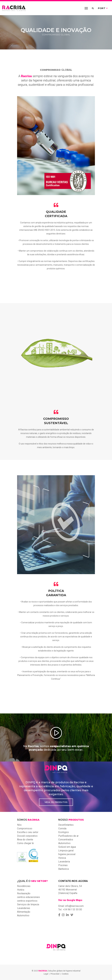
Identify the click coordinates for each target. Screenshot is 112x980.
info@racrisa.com (74, 906)
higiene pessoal (67, 854)
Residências (24, 886)
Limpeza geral (66, 851)
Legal (46, 974)
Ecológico (64, 832)
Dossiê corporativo (27, 836)
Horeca (62, 858)
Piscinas (63, 865)
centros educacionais (28, 897)
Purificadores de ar (68, 836)
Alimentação (24, 912)
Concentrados (66, 840)
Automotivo (64, 843)
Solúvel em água (67, 847)
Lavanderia (64, 862)
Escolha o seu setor (28, 832)
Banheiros (64, 869)
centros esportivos (27, 901)
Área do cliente (25, 840)
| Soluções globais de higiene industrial (59, 971)
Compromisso (25, 829)
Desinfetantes (66, 825)
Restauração (24, 893)
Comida (62, 829)
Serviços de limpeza (28, 904)
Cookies (65, 974)
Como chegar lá (25, 843)
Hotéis (21, 890)
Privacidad (55, 974)
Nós (19, 825)
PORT (103, 8)
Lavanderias (24, 908)
